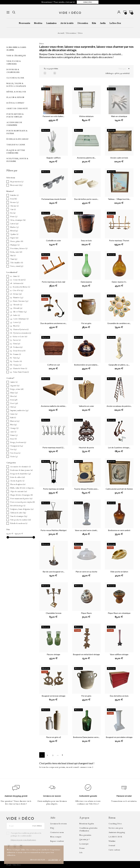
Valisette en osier (86, 406)
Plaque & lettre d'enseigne (16, 152)
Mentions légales (87, 824)
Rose (13, 439)
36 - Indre (15, 315)
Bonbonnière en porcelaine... (86, 365)
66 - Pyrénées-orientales (21, 333)
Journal (112, 845)
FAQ (52, 828)
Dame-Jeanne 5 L (119, 282)
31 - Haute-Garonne (19, 301)
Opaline (14, 234)
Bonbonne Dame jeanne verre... (86, 737)
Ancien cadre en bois (119, 158)
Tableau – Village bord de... (119, 199)
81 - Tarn (15, 358)
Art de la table (67, 23)
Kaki (13, 418)
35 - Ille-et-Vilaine (18, 312)
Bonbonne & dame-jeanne (17, 49)
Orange (14, 428)
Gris (13, 407)
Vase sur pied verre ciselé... (86, 530)
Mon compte (56, 837)
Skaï (13, 256)
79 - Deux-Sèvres (18, 351)
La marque (84, 844)
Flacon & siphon (15, 97)
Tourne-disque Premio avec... (86, 489)
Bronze (14, 202)
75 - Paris (15, 344)
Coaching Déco (115, 824)
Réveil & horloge (16, 92)
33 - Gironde (16, 305)
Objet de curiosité (17, 108)
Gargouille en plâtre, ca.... (119, 365)
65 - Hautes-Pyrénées (19, 329)
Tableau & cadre (16, 145)
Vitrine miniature (86, 116)
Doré (14, 403)
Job (81, 852)
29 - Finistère (17, 298)
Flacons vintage (54, 654)
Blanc (14, 393)
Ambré (14, 382)
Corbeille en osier (54, 240)
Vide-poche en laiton (119, 572)
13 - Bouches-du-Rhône (20, 287)
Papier (14, 238)
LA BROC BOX (115, 837)
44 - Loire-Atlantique (19, 319)
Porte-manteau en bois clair (54, 282)
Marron (15, 421)
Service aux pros (116, 828)
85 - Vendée (16, 361)
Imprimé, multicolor (19, 410)
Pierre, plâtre (17, 241)
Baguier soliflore (54, 158)
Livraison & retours (58, 824)
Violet (14, 457)
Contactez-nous (57, 832)
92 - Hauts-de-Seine (19, 368)
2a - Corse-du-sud (18, 280)
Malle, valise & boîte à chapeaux (16, 85)
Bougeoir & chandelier (13, 71)
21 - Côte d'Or (17, 290)
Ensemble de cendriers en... (119, 323)
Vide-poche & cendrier (14, 62)
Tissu (14, 259)
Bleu (13, 396)
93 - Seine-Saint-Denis (20, 372)
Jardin (103, 23)
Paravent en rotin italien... (54, 116)
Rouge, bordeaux (18, 442)
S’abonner (37, 826)
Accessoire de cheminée (14, 124)
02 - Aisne (15, 276)
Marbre (14, 227)
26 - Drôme (16, 294)
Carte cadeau (114, 850)
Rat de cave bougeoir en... (54, 572)
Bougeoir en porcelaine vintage (119, 737)
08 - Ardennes (17, 283)
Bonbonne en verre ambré (119, 530)
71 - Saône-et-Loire (19, 337)
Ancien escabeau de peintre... (119, 406)
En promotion (17, 182)
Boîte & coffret (15, 103)
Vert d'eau (15, 453)
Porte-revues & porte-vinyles (15, 115)
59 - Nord (15, 326)
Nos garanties (85, 835)
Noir (13, 425)
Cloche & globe (15, 78)
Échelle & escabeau (17, 139)
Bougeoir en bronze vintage (54, 696)
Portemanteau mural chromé (54, 199)
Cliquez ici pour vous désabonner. (23, 840)
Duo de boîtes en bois (119, 696)
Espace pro (88, 2)
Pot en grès (86, 323)
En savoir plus (38, 860)
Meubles (38, 23)
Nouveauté (16, 185)
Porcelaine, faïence (19, 248)
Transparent (17, 446)
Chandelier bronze (54, 613)
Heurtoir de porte (86, 448)
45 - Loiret (16, 322)
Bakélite (14, 195)
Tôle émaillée (17, 263)
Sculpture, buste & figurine (17, 160)
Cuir (13, 209)
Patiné (14, 435)
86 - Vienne (16, 365)
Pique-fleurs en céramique (119, 613)
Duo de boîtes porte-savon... (86, 199)
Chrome (14, 206)
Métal (14, 231)
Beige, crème (17, 389)
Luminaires (51, 23)
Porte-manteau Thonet (119, 240)
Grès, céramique (18, 220)
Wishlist (112, 841)
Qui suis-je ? (84, 839)
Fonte (14, 217)
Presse (82, 848)
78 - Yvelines (16, 347)
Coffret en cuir (54, 365)
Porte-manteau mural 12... (54, 448)
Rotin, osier (16, 252)
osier (13, 432)
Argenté (15, 386)
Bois (14, 199)
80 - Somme (16, 354)
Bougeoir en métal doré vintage (86, 654)
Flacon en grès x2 (54, 737)
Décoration (83, 23)
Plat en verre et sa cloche (86, 572)
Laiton (14, 224)
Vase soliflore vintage (119, 654)
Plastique (15, 245)
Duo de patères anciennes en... (54, 323)
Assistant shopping (117, 832)
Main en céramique (119, 116)
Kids (94, 23)
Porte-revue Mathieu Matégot (54, 530)
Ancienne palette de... (86, 158)
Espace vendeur (57, 841)
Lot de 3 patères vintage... (119, 448)
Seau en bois (86, 240)
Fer (13, 213)
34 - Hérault (16, 308)
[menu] (8, 12)
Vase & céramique (16, 56)
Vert (13, 449)
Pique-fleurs (86, 613)
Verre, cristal (17, 266)
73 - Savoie (15, 340)
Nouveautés (24, 23)
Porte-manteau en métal (54, 489)
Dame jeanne (86, 282)
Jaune (14, 414)
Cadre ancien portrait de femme (119, 489)
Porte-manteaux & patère (17, 132)
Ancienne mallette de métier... (54, 406)
